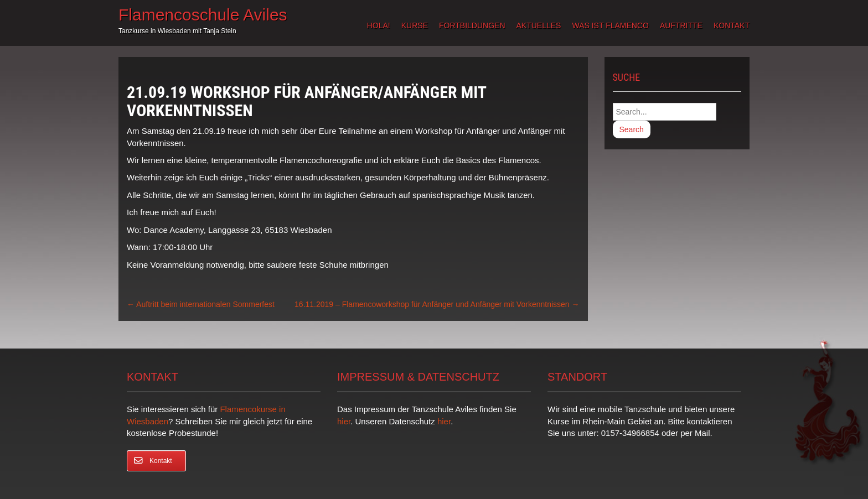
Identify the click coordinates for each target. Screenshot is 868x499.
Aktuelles (539, 25)
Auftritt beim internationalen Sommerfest (201, 304)
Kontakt (732, 25)
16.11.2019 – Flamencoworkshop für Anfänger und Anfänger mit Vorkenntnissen (437, 304)
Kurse (415, 25)
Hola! (379, 25)
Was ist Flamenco (610, 25)
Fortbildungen (472, 25)
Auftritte (681, 25)
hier (344, 421)
